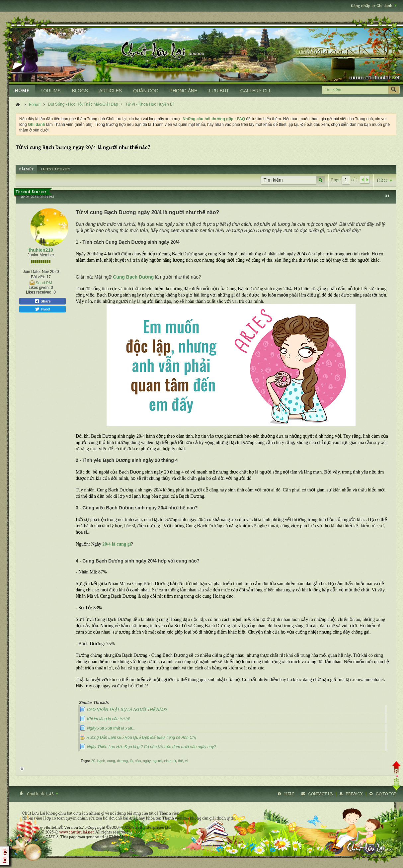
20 (93, 761)
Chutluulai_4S (42, 794)
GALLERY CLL (256, 91)
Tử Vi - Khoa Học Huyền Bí (150, 104)
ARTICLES (111, 91)
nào (138, 761)
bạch (101, 761)
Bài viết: (38, 277)
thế (180, 761)
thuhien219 (41, 250)
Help (289, 794)
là (131, 761)
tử (174, 761)
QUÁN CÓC (146, 91)
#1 (387, 196)
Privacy (354, 794)
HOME (22, 91)
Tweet (42, 309)
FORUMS (51, 91)
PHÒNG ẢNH (184, 91)
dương (122, 761)
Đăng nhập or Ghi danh (374, 6)
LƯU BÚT (219, 91)
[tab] (26, 169)
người (158, 761)
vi (186, 761)
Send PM (44, 283)
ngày (147, 761)
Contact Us (321, 794)
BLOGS (80, 91)
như (167, 761)
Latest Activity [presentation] (56, 169)
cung (111, 761)
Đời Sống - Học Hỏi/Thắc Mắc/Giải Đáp (83, 104)
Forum (35, 105)
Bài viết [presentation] (26, 169)
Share (42, 301)
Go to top (386, 794)
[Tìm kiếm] (355, 90)
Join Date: (32, 272)
